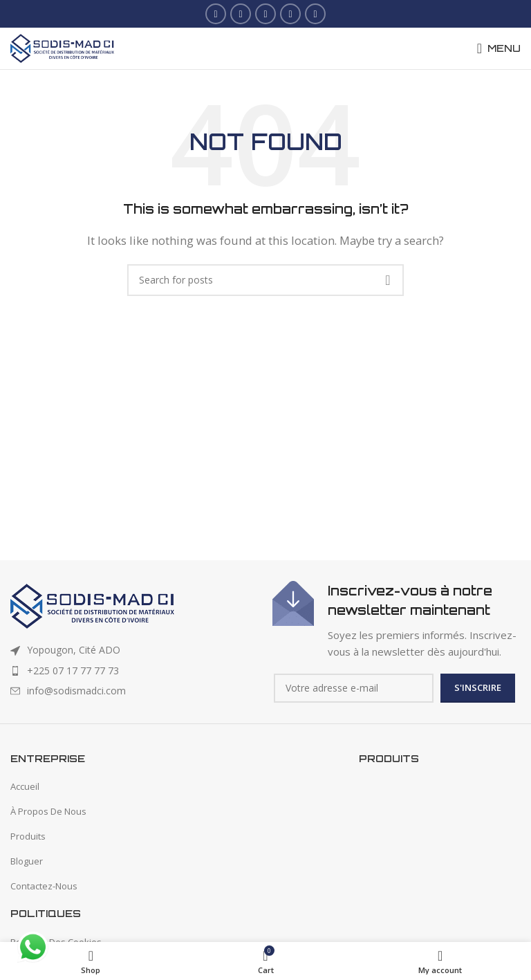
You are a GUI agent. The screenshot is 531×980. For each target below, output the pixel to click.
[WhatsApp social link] (315, 14)
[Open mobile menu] (499, 48)
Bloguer (27, 861)
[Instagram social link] (265, 14)
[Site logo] (62, 47)
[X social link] (241, 14)
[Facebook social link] (216, 14)
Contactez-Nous (44, 886)
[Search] (265, 280)
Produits (28, 836)
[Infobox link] (397, 620)
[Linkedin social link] (290, 14)
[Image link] (92, 605)
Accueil (25, 786)
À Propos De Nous (48, 811)
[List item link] (134, 671)
